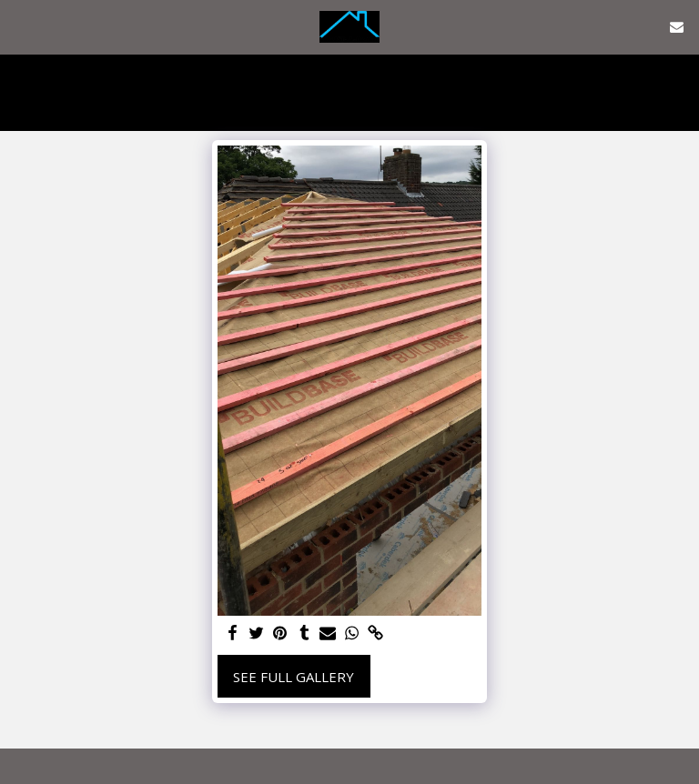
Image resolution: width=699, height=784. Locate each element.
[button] (20, 26)
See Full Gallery (294, 677)
